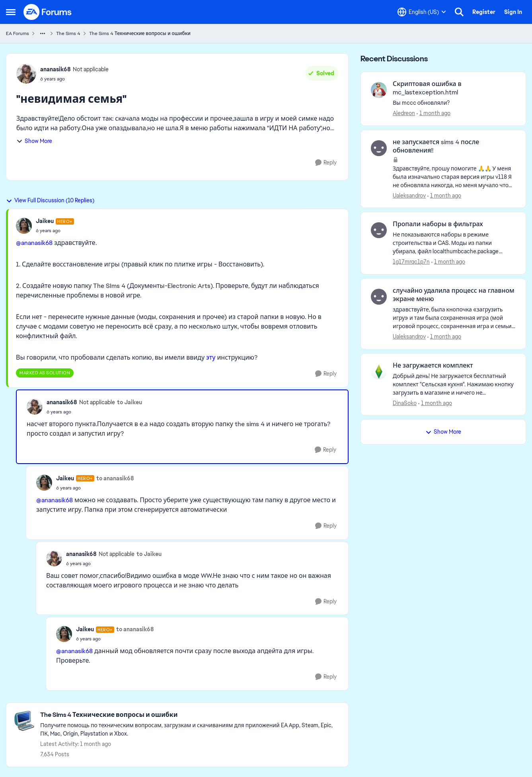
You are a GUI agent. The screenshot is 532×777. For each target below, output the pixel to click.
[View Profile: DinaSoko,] (379, 372)
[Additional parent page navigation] (43, 33)
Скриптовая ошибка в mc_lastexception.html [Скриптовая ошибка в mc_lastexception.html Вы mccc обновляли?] (427, 88)
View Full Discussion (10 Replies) (50, 200)
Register (484, 12)
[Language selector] (422, 12)
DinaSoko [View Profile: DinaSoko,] (405, 403)
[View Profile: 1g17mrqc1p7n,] (379, 230)
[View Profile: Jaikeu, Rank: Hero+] (24, 226)
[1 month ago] (434, 113)
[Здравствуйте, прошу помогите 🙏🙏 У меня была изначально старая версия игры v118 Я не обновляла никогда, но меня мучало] (454, 177)
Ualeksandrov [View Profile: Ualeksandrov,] (409, 195)
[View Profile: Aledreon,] (379, 90)
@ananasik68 (34, 243)
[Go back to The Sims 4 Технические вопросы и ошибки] (190, 715)
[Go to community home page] (48, 12)
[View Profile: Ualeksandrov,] (379, 148)
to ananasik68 (115, 478)
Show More (34, 141)
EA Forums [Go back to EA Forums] (18, 33)
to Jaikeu (130, 402)
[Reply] (326, 163)
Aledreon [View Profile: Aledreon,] (404, 113)
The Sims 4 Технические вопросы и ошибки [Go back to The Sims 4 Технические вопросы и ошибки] (140, 33)
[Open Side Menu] (11, 12)
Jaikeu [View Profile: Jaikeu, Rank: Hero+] (45, 221)
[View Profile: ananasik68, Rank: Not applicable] (26, 74)
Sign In (513, 12)
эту (211, 357)
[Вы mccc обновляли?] (454, 103)
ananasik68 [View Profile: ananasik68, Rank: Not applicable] (56, 69)
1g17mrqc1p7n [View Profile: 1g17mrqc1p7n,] (411, 262)
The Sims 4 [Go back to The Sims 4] (68, 33)
